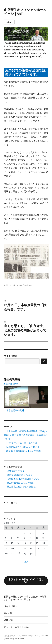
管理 (6, 285)
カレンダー (12, 519)
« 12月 (25, 562)
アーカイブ (12, 503)
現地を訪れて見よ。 (17, 471)
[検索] (44, 361)
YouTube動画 (11, 384)
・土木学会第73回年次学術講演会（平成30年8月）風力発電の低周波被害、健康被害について (26, 435)
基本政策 (8, 620)
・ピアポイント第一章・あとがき (21, 443)
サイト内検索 (11, 356)
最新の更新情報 (14, 467)
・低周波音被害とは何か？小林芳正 (22, 447)
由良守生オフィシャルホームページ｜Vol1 (21, 636)
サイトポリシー (12, 606)
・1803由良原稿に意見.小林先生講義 (22, 451)
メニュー (9, 22)
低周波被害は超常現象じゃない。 (23, 479)
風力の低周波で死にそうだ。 (21, 483)
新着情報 (28, 285)
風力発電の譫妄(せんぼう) (20, 475)
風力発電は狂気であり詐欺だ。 (22, 487)
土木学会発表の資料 (14, 410)
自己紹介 (8, 613)
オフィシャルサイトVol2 (16, 627)
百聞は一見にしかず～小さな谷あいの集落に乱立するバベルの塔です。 (25, 598)
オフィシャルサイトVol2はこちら (26, 581)
